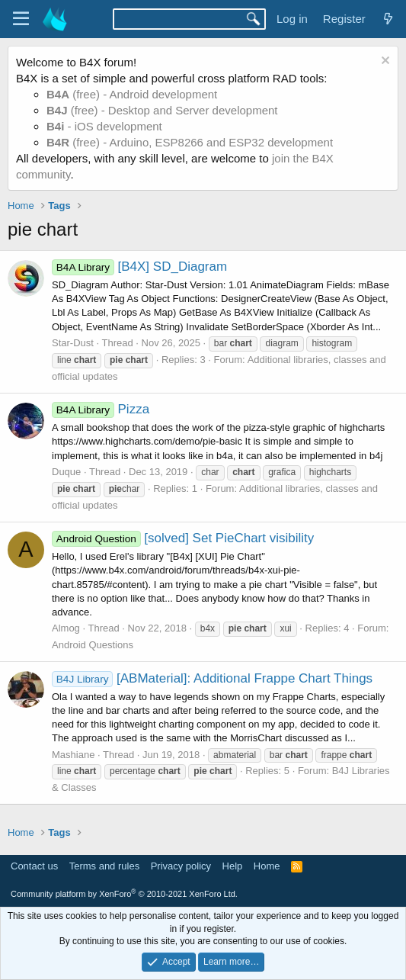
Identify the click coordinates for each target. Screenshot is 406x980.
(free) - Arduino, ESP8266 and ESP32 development (190, 142)
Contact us (34, 866)
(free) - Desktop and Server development (162, 110)
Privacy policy (181, 866)
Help (233, 866)
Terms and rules (104, 866)
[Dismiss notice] (384, 62)
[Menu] (21, 19)
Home (267, 866)
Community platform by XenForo (124, 894)
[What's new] (388, 19)
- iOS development (104, 126)
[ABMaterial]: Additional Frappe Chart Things (212, 678)
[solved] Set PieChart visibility (183, 538)
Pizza (101, 409)
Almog (66, 628)
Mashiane (73, 755)
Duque (66, 472)
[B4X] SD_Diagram (139, 267)
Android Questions (93, 645)
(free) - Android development (132, 94)
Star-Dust (73, 343)
